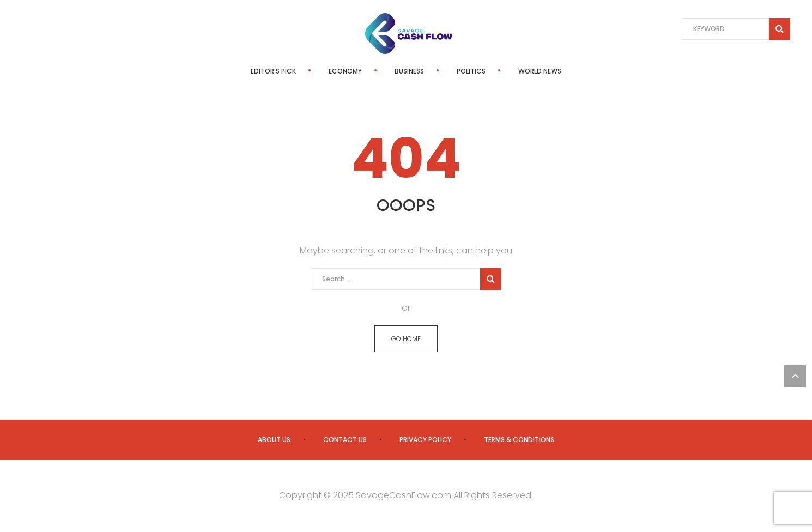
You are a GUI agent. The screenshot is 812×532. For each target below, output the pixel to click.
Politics (471, 71)
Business (409, 71)
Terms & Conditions (519, 440)
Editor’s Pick (273, 71)
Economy (345, 71)
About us (274, 440)
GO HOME (406, 339)
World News (540, 71)
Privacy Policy (425, 440)
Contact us (345, 440)
